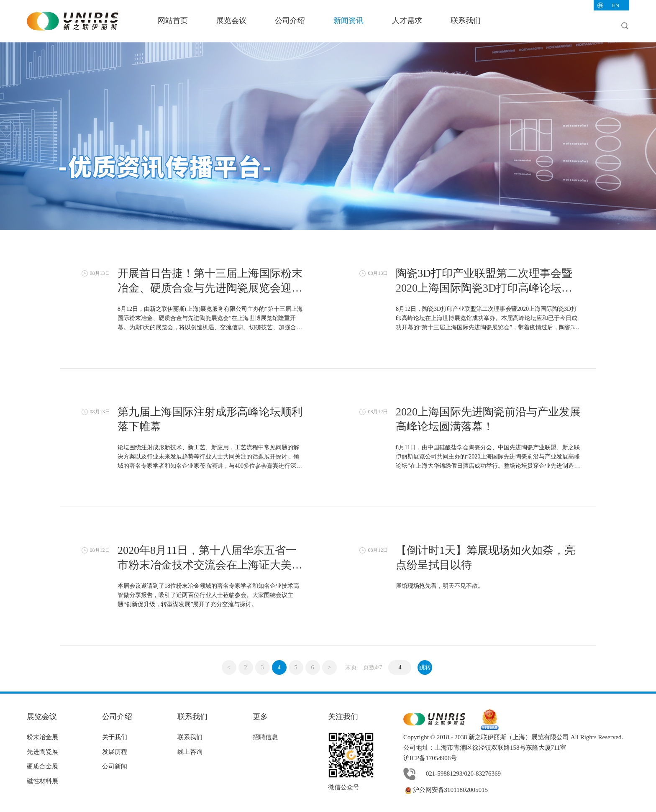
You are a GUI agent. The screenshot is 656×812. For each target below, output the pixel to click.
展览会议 (231, 20)
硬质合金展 (42, 766)
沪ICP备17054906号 (430, 758)
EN (616, 5)
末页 (351, 667)
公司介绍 (290, 20)
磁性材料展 (42, 781)
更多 (260, 717)
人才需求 (407, 20)
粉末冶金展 (42, 737)
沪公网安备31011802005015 (446, 790)
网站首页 (173, 20)
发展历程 (115, 752)
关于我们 (115, 737)
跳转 (425, 667)
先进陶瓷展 (42, 752)
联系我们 (466, 20)
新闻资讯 (348, 20)
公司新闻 (115, 766)
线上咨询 (190, 752)
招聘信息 (265, 737)
